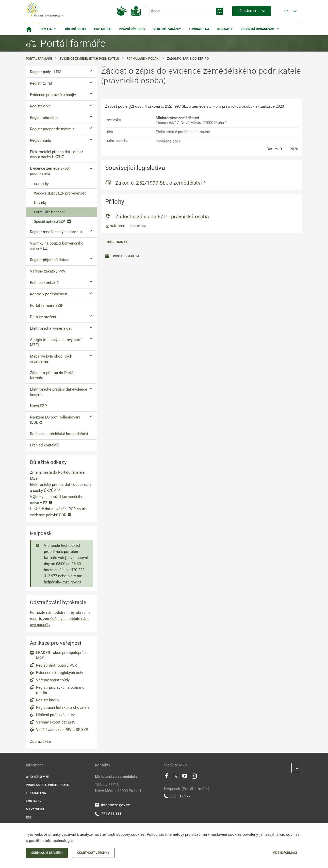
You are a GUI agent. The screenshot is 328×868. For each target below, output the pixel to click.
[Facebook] (167, 777)
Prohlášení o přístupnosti (47, 785)
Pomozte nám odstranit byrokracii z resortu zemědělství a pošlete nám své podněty (60, 619)
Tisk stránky (117, 242)
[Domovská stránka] (29, 29)
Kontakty (225, 29)
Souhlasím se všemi (47, 853)
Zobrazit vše (40, 742)
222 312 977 (177, 796)
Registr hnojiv (48, 700)
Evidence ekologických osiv (60, 673)
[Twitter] (176, 777)
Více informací (285, 853)
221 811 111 (108, 814)
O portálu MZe (37, 777)
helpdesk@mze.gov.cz (63, 582)
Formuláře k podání (143, 59)
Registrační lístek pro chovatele (63, 708)
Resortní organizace (258, 29)
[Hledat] (185, 11)
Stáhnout (115, 227)
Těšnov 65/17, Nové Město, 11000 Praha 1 (118, 788)
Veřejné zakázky (167, 29)
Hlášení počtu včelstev (55, 715)
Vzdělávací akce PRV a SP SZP (62, 730)
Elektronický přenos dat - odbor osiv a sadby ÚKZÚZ (61, 488)
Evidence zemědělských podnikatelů (89, 59)
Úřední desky (76, 29)
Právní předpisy (132, 29)
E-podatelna (199, 29)
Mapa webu (35, 809)
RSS (29, 817)
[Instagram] (194, 777)
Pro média (102, 29)
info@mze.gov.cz (112, 805)
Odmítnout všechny (93, 853)
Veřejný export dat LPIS (56, 722)
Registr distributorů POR (56, 665)
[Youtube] (185, 777)
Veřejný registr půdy (53, 680)
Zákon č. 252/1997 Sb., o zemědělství (159, 183)
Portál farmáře (39, 59)
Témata (46, 29)
